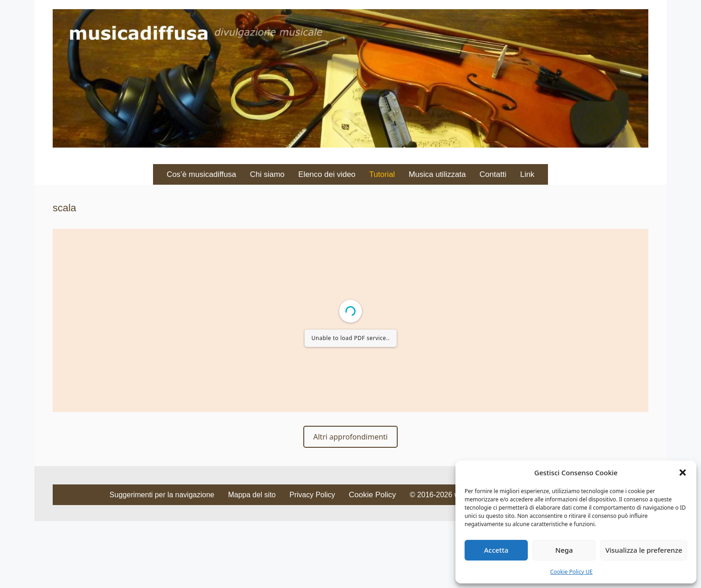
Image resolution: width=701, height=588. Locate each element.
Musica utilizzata (437, 174)
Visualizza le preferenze (644, 550)
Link (527, 174)
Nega (564, 550)
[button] (683, 473)
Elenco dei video (327, 174)
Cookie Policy (372, 495)
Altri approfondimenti (350, 437)
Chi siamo (267, 174)
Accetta (496, 550)
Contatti (493, 174)
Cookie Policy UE (572, 572)
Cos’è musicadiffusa (202, 174)
